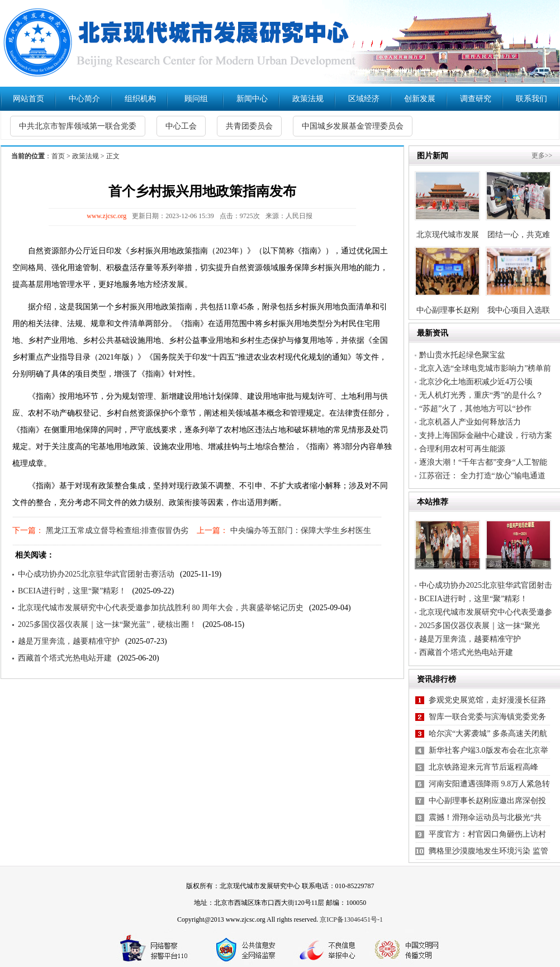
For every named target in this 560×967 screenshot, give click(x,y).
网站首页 (29, 99)
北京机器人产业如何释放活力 (470, 422)
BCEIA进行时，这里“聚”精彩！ (72, 591)
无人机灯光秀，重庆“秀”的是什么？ (481, 395)
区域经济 (364, 99)
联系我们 (531, 99)
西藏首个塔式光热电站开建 (65, 658)
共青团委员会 (249, 126)
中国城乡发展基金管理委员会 (353, 126)
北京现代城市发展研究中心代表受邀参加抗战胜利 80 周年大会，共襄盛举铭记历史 (161, 608)
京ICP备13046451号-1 (351, 919)
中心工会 (181, 126)
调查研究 (476, 99)
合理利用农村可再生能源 (462, 449)
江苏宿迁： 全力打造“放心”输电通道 (482, 476)
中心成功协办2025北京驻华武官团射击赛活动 (96, 574)
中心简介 (84, 99)
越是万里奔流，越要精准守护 (69, 641)
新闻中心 (252, 99)
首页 (58, 156)
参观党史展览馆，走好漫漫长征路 (487, 700)
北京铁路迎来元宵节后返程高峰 (483, 767)
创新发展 (420, 99)
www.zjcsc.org (106, 216)
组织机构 (140, 99)
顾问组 (196, 99)
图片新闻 (433, 156)
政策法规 (308, 99)
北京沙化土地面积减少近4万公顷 (476, 382)
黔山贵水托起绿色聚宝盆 (462, 355)
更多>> (542, 155)
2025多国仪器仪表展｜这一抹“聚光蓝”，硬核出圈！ (107, 624)
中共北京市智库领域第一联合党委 (78, 126)
